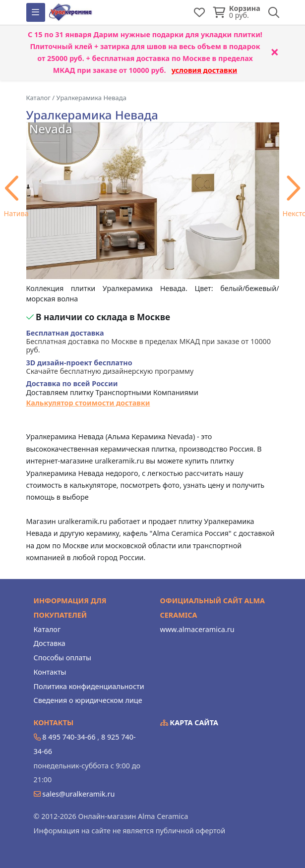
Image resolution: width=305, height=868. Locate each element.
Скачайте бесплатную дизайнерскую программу (110, 367)
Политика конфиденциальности (89, 686)
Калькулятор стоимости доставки (88, 403)
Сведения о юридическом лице (88, 700)
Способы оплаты (62, 658)
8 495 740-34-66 (69, 737)
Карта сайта (189, 723)
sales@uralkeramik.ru (78, 794)
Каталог (47, 629)
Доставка (50, 643)
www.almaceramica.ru (197, 629)
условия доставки (205, 70)
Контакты (50, 672)
